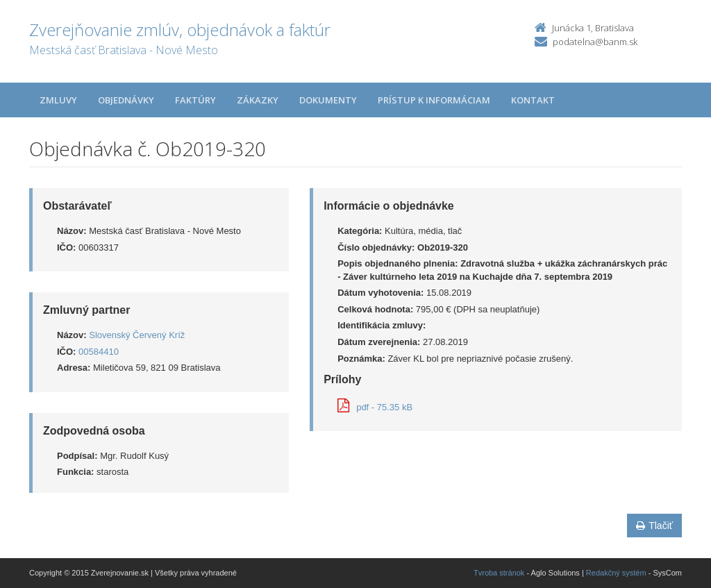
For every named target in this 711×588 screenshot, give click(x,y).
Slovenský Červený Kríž (137, 335)
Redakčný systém (616, 573)
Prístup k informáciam (434, 100)
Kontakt (533, 100)
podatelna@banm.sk (595, 42)
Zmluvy (58, 100)
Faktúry (195, 100)
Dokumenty (328, 100)
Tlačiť (654, 526)
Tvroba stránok (499, 573)
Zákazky (258, 100)
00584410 (99, 352)
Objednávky (126, 100)
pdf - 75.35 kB (375, 407)
